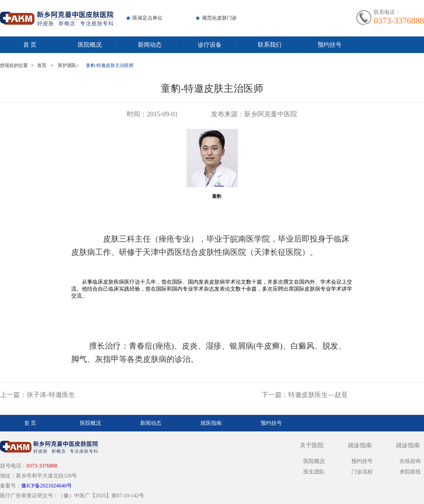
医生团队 (314, 472)
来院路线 (410, 472)
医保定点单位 (147, 18)
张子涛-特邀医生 (51, 395)
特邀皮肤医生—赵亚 (318, 395)
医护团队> (69, 65)
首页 (42, 65)
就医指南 (211, 423)
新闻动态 (150, 45)
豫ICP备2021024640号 (47, 486)
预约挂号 (330, 45)
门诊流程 (362, 472)
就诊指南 (360, 445)
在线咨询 (410, 461)
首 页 (30, 45)
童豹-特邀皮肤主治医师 (110, 65)
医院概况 (90, 45)
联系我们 (270, 45)
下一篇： (275, 395)
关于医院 (312, 445)
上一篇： (13, 395)
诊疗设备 (210, 45)
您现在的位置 (14, 65)
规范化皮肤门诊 (219, 18)
